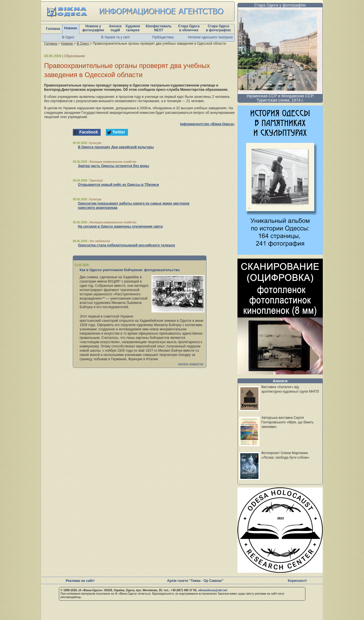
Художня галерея (133, 28)
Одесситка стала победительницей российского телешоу (127, 245)
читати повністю (191, 364)
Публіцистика (163, 37)
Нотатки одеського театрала (210, 37)
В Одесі (68, 37)
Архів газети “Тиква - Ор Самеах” (195, 581)
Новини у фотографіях (93, 28)
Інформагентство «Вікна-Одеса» (207, 124)
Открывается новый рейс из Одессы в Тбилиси (118, 185)
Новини (71, 28)
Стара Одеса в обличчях (189, 28)
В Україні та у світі (116, 37)
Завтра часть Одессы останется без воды (113, 166)
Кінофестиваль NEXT (159, 28)
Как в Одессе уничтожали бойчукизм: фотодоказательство (130, 270)
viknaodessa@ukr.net (213, 590)
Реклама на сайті (80, 581)
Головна (53, 29)
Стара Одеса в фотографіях (218, 28)
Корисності (297, 581)
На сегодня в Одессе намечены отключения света (120, 226)
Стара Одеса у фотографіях (280, 5)
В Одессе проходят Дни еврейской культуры (116, 147)
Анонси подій (115, 28)
